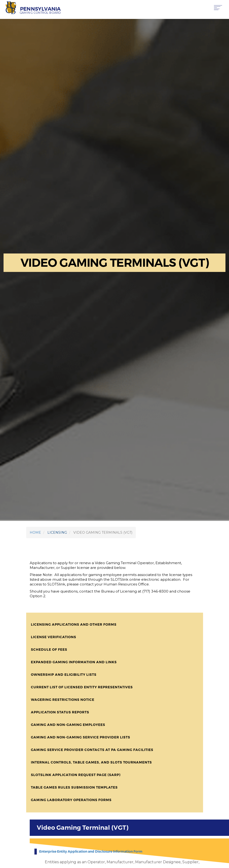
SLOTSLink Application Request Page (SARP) (76, 775)
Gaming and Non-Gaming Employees (68, 725)
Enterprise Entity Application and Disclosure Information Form (91, 851)
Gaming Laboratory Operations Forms (71, 800)
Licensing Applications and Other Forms (74, 624)
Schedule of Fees (49, 650)
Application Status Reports (60, 712)
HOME (35, 532)
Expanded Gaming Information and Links (74, 662)
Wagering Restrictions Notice (63, 700)
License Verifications (54, 637)
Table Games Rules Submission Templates (74, 787)
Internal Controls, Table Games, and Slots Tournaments (91, 762)
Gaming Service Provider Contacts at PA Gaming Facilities (92, 750)
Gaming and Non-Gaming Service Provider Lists (81, 737)
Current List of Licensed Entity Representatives (82, 687)
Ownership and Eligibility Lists (64, 675)
